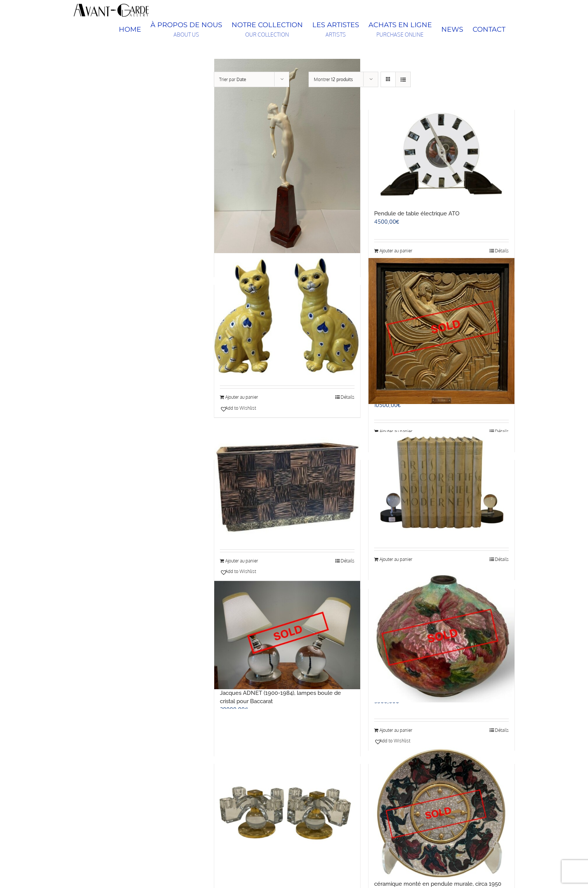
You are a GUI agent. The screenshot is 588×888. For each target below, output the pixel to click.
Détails (348, 397)
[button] (253, 408)
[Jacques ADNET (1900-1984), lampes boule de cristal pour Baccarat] (287, 635)
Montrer (333, 79)
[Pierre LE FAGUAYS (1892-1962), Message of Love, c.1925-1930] (287, 156)
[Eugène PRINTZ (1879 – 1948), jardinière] (287, 486)
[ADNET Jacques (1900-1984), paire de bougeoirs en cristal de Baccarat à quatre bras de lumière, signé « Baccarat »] (287, 814)
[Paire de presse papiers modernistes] (441, 485)
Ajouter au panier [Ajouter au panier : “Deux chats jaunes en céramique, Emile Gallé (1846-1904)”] (242, 397)
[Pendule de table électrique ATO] (441, 156)
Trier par (233, 79)
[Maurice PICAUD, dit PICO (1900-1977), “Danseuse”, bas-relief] (441, 331)
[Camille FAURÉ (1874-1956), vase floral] (441, 635)
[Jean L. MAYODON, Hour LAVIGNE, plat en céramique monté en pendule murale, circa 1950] (441, 814)
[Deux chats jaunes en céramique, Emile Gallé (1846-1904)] (287, 314)
